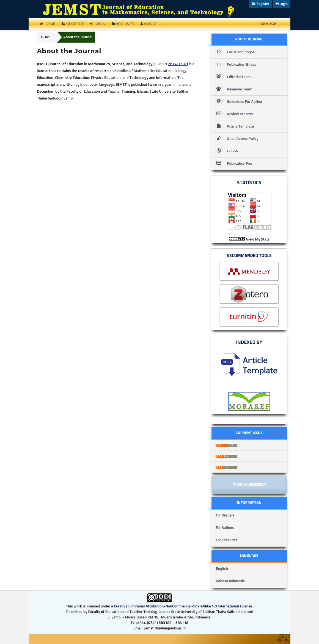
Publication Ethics (235, 65)
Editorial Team (232, 77)
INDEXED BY (249, 342)
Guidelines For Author (238, 102)
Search (268, 24)
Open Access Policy (236, 139)
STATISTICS (249, 183)
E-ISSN (226, 151)
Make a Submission (249, 485)
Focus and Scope (234, 52)
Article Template (233, 126)
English (222, 569)
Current (73, 24)
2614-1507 (178, 64)
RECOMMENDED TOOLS (249, 256)
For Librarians (226, 540)
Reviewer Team (233, 89)
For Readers (225, 516)
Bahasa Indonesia (230, 581)
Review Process (233, 114)
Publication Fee (233, 164)
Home (47, 24)
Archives (123, 24)
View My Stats (258, 239)
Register (261, 4)
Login (98, 24)
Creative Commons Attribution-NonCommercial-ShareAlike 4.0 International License (183, 606)
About (149, 24)
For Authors (225, 528)
